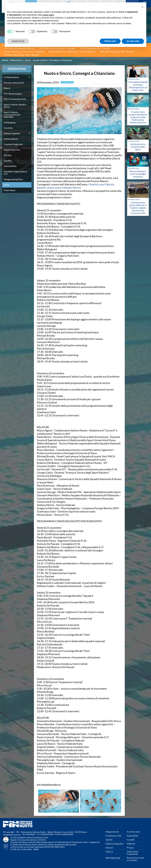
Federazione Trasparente (132, 853)
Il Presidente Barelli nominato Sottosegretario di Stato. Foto (138, 86)
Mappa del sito (112, 832)
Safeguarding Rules (13, 179)
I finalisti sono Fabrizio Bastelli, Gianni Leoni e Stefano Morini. (76, 186)
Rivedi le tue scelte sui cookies (135, 859)
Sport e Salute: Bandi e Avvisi (15, 106)
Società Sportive (12, 150)
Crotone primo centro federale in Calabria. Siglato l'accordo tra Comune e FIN (138, 208)
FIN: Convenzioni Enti (15, 99)
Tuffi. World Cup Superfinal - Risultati (117, 51)
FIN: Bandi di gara (13, 93)
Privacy (7, 155)
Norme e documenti (14, 83)
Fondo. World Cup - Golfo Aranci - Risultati (24, 51)
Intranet (109, 848)
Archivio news (133, 832)
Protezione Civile (113, 836)
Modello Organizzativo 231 (15, 173)
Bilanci (7, 88)
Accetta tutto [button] (133, 41)
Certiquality (26, 849)
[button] (142, 7)
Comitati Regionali (13, 144)
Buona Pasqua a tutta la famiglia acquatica (138, 174)
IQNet (36, 849)
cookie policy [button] (48, 15)
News (7, 185)
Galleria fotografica (114, 844)
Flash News (10, 190)
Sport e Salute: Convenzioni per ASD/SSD (12, 115)
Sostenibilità (10, 166)
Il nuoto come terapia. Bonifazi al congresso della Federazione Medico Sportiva (138, 117)
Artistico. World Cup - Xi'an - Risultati (22, 55)
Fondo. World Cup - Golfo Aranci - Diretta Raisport (72, 51)
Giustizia (8, 128)
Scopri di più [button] (18, 41)
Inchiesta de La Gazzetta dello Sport (138, 147)
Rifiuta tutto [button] (110, 41)
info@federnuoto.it (12, 835)
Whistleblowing (113, 858)
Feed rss (109, 852)
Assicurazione (11, 139)
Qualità (8, 161)
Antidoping (9, 122)
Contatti (131, 840)
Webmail (131, 844)
